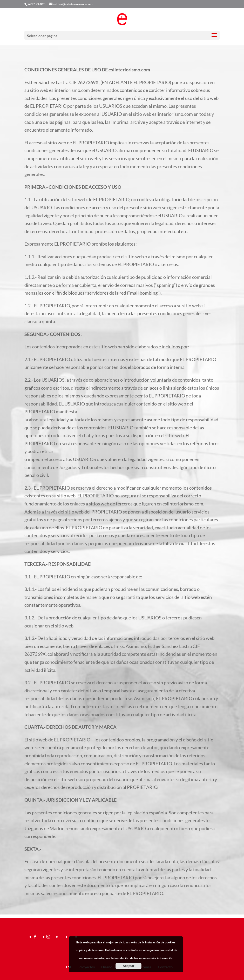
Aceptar (129, 966)
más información (162, 958)
